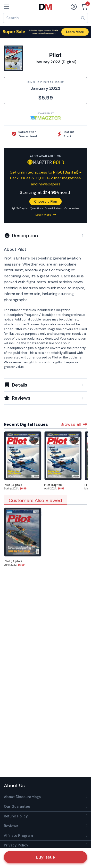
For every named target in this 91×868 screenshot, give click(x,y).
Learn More (46, 215)
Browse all (74, 424)
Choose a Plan (46, 201)
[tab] (45, 235)
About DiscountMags (22, 797)
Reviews (11, 826)
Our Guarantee (17, 807)
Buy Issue (45, 857)
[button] (45, 236)
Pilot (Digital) (13, 485)
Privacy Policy (16, 845)
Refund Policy (16, 816)
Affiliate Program (18, 836)
